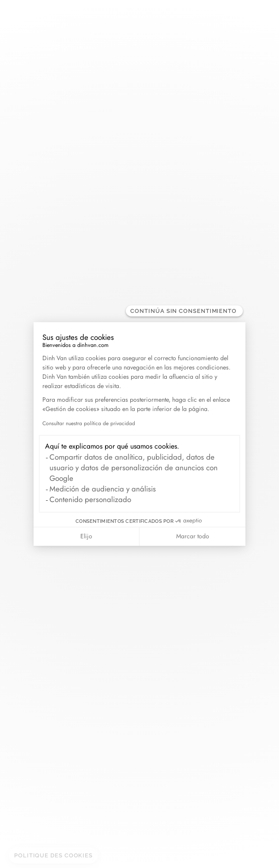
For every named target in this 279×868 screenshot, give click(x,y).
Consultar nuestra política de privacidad (89, 423)
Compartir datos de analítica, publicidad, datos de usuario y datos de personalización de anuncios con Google (134, 468)
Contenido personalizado (90, 499)
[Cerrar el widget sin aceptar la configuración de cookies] (184, 311)
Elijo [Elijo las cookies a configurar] (86, 536)
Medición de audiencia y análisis (103, 489)
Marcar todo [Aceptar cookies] (193, 536)
